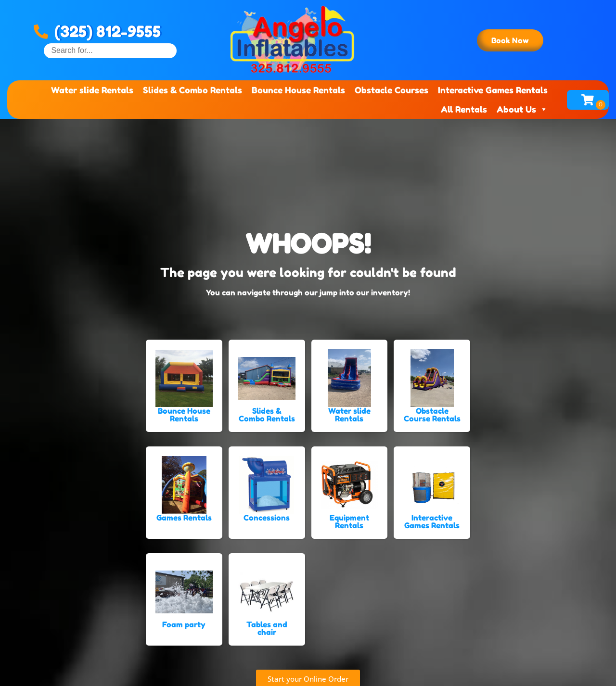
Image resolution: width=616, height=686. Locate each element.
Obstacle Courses (391, 90)
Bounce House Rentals (298, 90)
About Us (522, 109)
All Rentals (464, 109)
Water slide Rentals (92, 90)
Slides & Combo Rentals (192, 90)
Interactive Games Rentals (493, 90)
